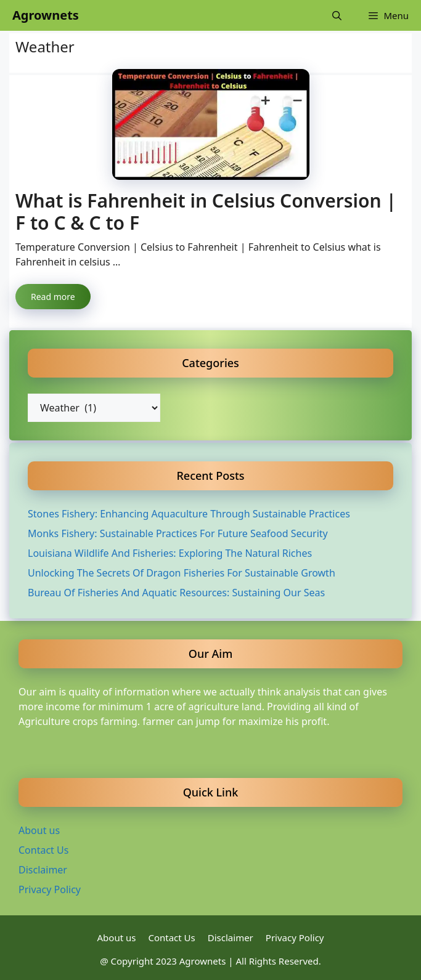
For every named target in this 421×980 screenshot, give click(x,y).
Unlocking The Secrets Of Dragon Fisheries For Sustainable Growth (182, 573)
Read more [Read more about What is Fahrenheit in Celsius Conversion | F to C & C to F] (53, 297)
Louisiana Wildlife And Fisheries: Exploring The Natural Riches (170, 553)
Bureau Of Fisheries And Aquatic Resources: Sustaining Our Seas (176, 593)
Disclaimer (43, 870)
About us (39, 830)
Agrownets (46, 15)
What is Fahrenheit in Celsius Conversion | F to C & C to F (206, 212)
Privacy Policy (50, 889)
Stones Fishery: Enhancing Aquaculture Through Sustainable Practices (189, 514)
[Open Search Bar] (337, 15)
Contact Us (43, 850)
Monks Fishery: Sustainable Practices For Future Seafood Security (178, 533)
